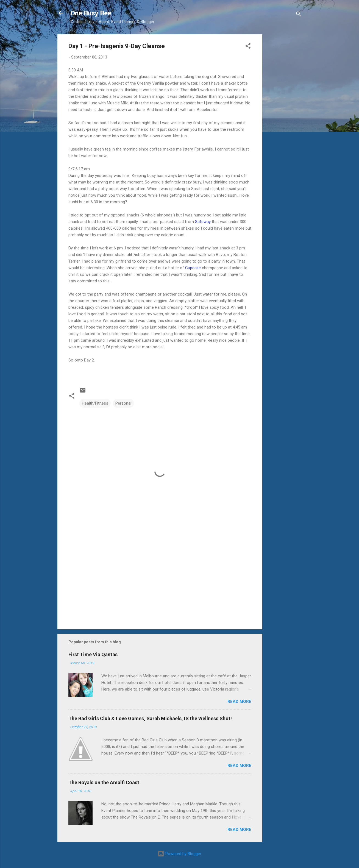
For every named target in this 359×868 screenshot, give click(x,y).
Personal (123, 403)
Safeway (203, 222)
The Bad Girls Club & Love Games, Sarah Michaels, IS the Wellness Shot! (150, 718)
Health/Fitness (95, 403)
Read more (239, 702)
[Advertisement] (284, 117)
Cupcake (193, 268)
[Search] (299, 15)
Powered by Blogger (179, 854)
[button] (248, 47)
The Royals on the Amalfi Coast (104, 782)
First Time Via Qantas (93, 654)
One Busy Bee (91, 13)
